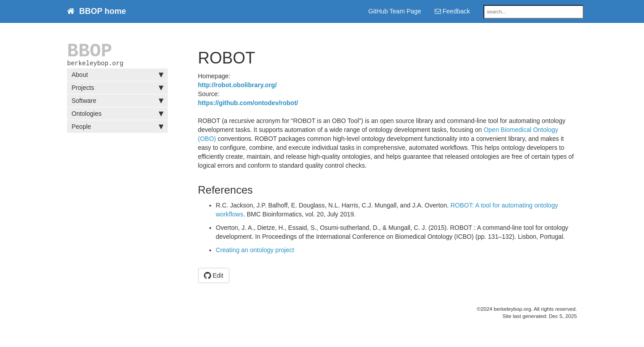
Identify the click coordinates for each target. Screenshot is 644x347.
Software (117, 102)
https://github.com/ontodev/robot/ (248, 103)
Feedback (452, 11)
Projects (117, 89)
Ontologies (117, 115)
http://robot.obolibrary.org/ (237, 85)
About (117, 76)
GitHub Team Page (395, 11)
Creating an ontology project (255, 250)
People (117, 128)
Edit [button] (214, 275)
